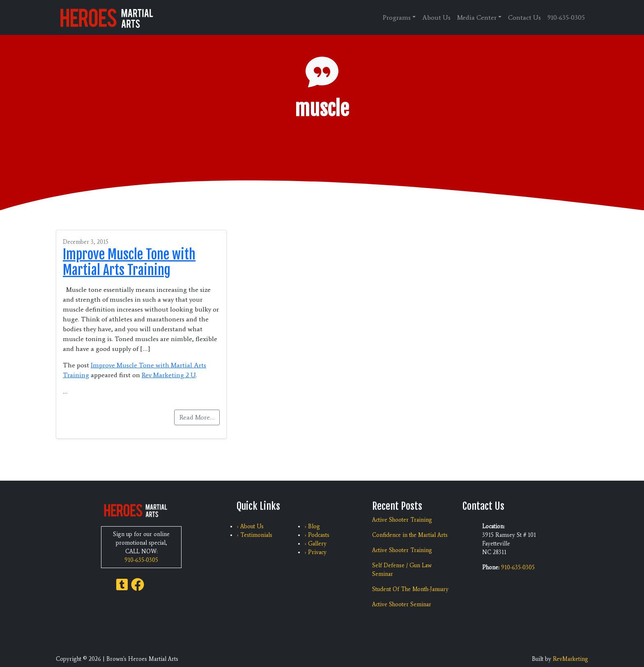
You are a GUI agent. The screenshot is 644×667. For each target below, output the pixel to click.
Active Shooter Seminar (402, 604)
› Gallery (315, 544)
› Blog (312, 526)
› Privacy (315, 552)
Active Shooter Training (402, 520)
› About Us (250, 526)
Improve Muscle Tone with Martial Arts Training (129, 262)
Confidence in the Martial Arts (410, 535)
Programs (397, 17)
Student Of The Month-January (410, 589)
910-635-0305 (566, 17)
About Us (436, 17)
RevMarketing (570, 659)
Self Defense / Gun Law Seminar (402, 570)
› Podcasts (317, 535)
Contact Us (524, 17)
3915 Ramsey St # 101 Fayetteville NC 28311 (509, 544)
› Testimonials (254, 535)
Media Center (477, 17)
